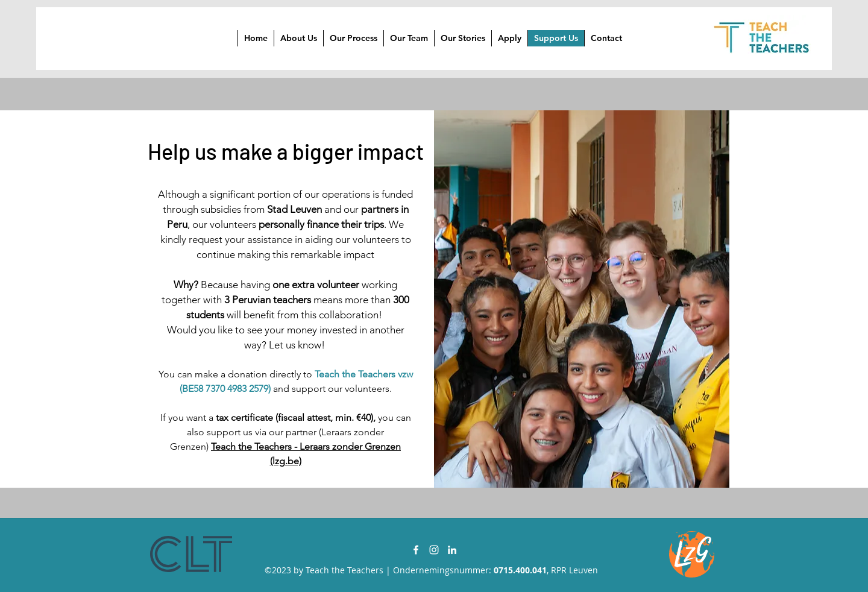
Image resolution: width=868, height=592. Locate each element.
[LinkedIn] (452, 550)
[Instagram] (434, 550)
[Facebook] (416, 550)
